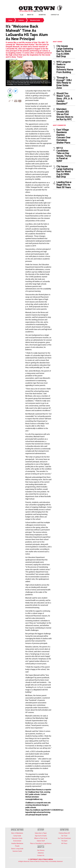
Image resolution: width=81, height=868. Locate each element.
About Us (30, 15)
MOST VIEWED (57, 42)
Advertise (42, 15)
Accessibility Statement (56, 861)
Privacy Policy (44, 861)
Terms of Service (35, 861)
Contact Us (55, 15)
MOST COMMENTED (59, 125)
